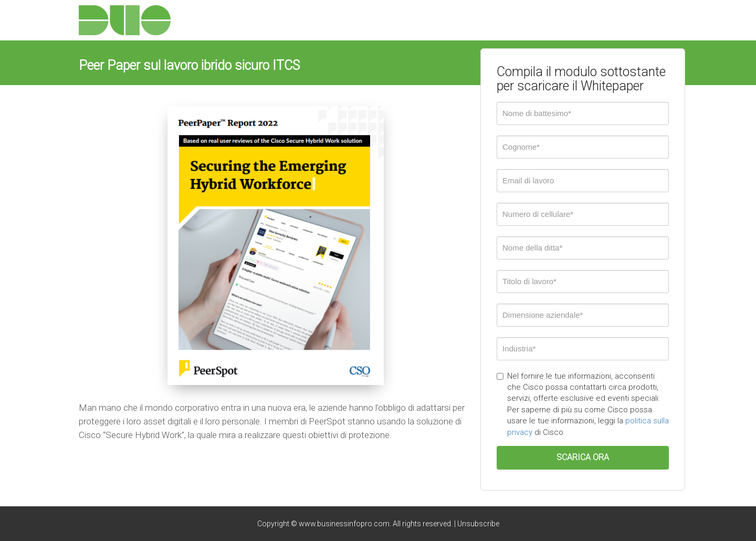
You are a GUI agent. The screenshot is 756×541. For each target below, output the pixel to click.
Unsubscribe (478, 524)
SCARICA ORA (583, 457)
